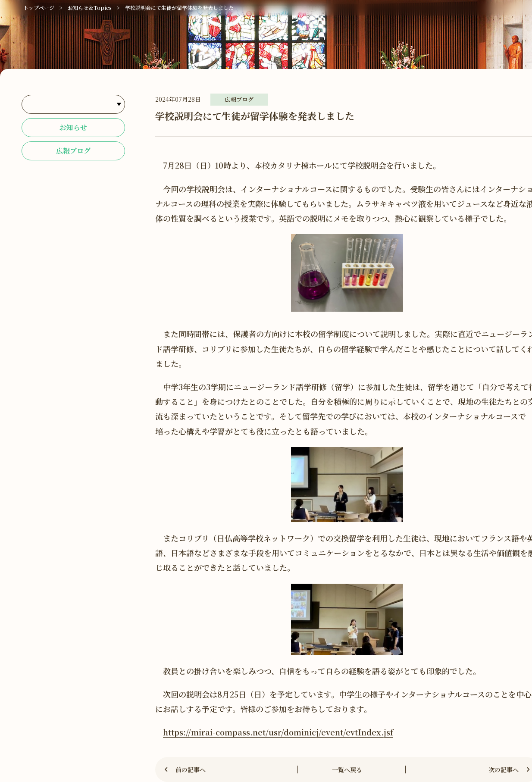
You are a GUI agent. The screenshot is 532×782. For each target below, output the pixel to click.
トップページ (39, 8)
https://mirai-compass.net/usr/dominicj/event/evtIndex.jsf (278, 732)
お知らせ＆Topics (90, 8)
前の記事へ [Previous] (191, 769)
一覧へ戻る (347, 769)
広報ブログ (73, 151)
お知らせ (73, 127)
